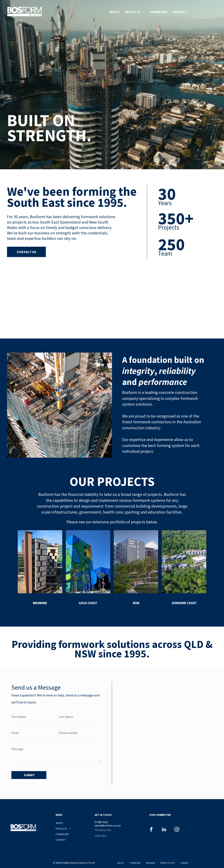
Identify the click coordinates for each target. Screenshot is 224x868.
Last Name (66, 717)
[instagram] (177, 828)
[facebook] (151, 828)
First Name (19, 717)
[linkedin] (164, 828)
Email (15, 733)
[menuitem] (115, 12)
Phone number (68, 733)
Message (17, 749)
